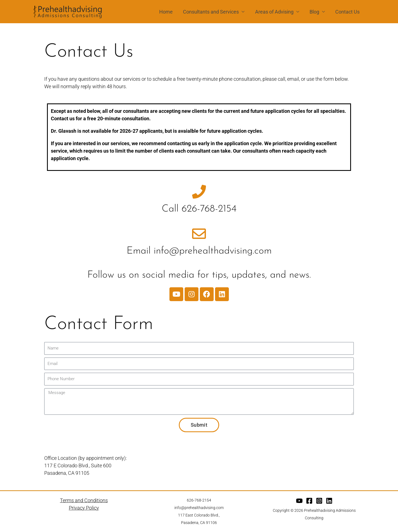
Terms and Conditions (84, 500)
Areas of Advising (275, 12)
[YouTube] (299, 501)
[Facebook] (309, 501)
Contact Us (348, 12)
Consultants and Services (212, 12)
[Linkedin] (329, 501)
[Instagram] (319, 501)
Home (168, 12)
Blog (315, 12)
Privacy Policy (84, 508)
